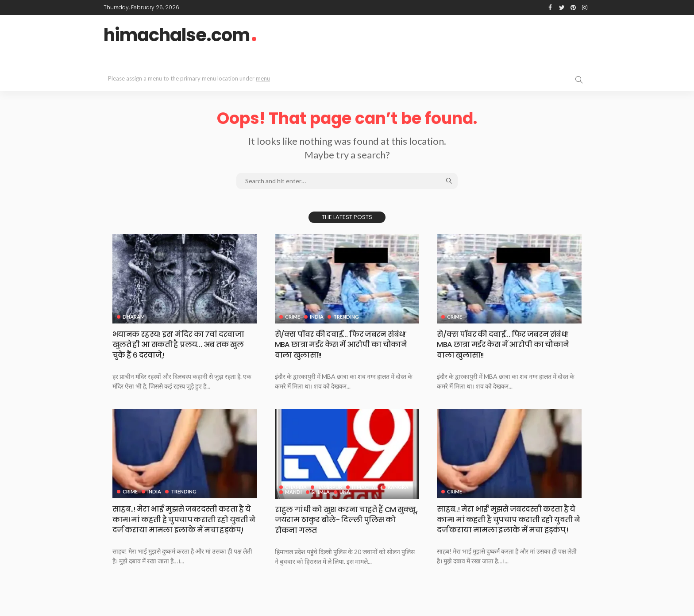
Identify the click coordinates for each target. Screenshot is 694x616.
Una (346, 491)
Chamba (296, 487)
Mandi (293, 491)
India (317, 317)
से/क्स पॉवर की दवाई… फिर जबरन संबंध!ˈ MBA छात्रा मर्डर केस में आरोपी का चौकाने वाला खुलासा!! (346, 344)
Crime (293, 317)
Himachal (366, 487)
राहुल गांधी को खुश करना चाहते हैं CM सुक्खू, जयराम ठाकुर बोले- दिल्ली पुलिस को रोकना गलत (345, 519)
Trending (347, 317)
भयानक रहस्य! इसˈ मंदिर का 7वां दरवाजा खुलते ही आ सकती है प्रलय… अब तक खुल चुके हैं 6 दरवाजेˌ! (183, 344)
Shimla (321, 491)
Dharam (134, 317)
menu (263, 78)
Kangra (399, 487)
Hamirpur (330, 487)
